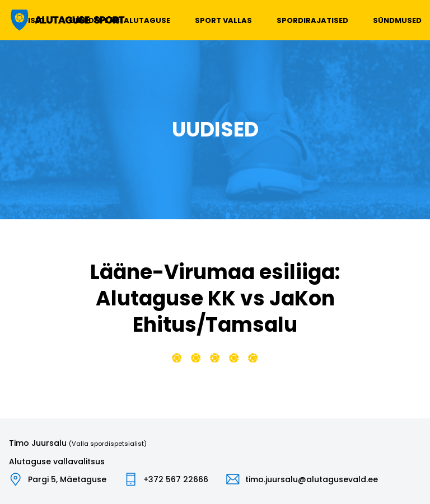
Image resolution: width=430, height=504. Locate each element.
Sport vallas (223, 20)
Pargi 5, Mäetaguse (67, 479)
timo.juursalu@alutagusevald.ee (312, 479)
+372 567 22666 (176, 479)
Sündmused (397, 20)
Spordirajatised (312, 20)
